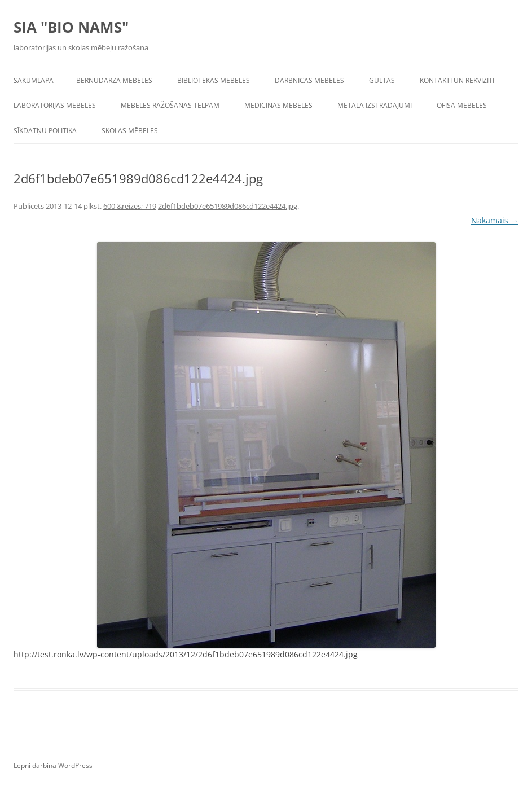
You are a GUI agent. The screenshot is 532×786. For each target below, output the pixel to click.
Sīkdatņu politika (45, 131)
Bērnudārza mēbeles (114, 80)
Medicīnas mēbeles (278, 105)
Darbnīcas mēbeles (309, 80)
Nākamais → (495, 220)
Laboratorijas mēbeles (55, 105)
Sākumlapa (34, 80)
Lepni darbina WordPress (53, 765)
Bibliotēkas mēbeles (214, 80)
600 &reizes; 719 (130, 206)
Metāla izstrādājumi (375, 105)
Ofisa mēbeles (462, 105)
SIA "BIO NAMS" (71, 27)
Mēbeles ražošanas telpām (170, 105)
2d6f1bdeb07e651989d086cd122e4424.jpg (228, 206)
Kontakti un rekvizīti (457, 80)
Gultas (382, 80)
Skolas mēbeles (130, 131)
